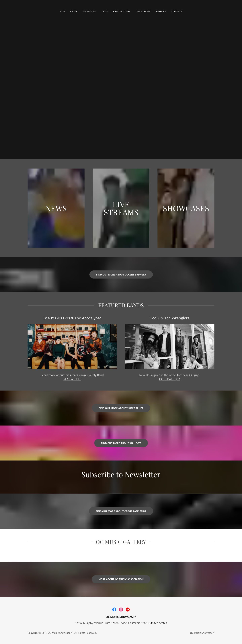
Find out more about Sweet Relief (121, 408)
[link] (114, 610)
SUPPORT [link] (161, 11)
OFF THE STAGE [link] (122, 11)
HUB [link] (62, 11)
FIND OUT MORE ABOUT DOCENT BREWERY (121, 275)
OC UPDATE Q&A (170, 379)
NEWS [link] (74, 11)
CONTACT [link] (177, 11)
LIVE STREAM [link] (143, 11)
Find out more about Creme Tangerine (121, 511)
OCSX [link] (105, 11)
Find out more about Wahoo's (121, 443)
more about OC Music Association (121, 579)
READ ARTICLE (72, 379)
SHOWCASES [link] (89, 11)
